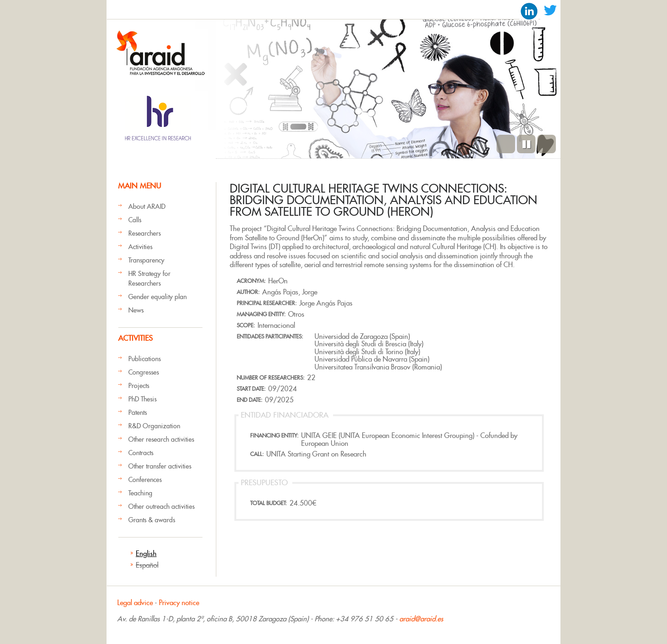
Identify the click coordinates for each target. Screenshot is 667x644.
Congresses (144, 372)
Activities (140, 247)
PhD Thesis (142, 399)
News (136, 310)
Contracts (141, 453)
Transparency (146, 260)
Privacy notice (179, 603)
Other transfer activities (160, 466)
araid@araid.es (421, 619)
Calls (135, 220)
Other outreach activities (161, 506)
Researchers (145, 233)
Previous (506, 144)
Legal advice (135, 603)
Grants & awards (152, 520)
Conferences (145, 480)
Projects (139, 386)
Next (547, 144)
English (146, 553)
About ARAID (147, 206)
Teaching (140, 493)
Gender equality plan (157, 297)
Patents (138, 413)
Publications (145, 359)
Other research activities (161, 439)
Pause (526, 144)
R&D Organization (154, 426)
